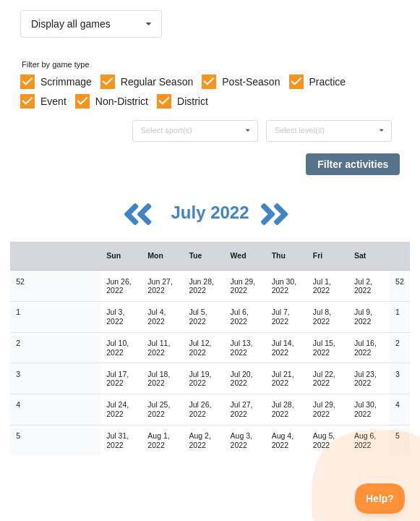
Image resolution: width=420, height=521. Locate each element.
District (193, 101)
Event (53, 101)
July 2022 (212, 212)
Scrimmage (66, 82)
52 (20, 281)
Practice (328, 82)
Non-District (122, 101)
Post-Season (251, 82)
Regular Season (157, 82)
